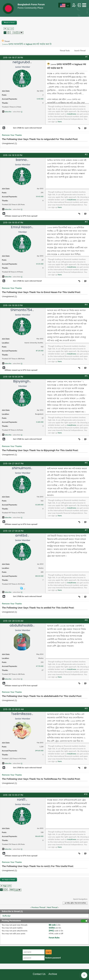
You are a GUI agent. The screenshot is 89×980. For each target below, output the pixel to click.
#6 (86, 463)
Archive (53, 974)
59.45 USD (40, 197)
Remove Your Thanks (12, 135)
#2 (86, 154)
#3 (86, 222)
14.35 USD (40, 264)
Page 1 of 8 (10, 29)
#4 (86, 305)
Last (20, 32)
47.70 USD (40, 666)
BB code (52, 925)
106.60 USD (39, 836)
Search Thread (80, 51)
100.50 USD (39, 576)
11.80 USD (40, 422)
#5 (86, 376)
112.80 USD (39, 505)
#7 (86, 530)
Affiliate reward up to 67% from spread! (21, 216)
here (60, 122)
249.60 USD (39, 751)
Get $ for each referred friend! (27, 128)
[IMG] (51, 931)
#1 (86, 57)
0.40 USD (40, 99)
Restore (53, 958)
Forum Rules (54, 938)
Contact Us (39, 974)
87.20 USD (40, 351)
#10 (86, 794)
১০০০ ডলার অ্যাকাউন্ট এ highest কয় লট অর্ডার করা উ (27, 44)
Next (15, 33)
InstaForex (72, 114)
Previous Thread (38, 907)
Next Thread (52, 907)
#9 (86, 708)
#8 (86, 620)
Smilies (52, 928)
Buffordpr (7, 916)
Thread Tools (65, 51)
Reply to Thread (9, 22)
